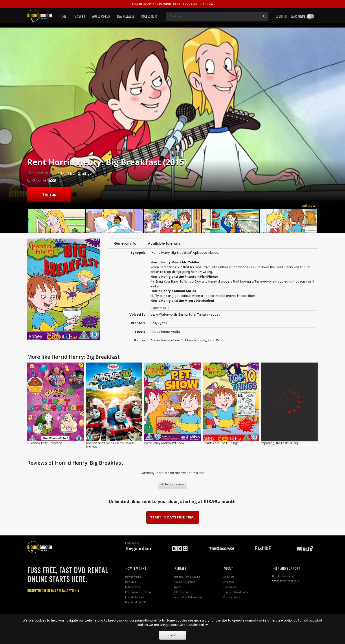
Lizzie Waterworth (164, 315)
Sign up (49, 194)
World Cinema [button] (101, 16)
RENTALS (180, 568)
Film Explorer (182, 592)
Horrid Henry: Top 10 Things (221, 443)
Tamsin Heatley (209, 315)
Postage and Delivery (138, 592)
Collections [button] (149, 16)
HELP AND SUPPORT (286, 568)
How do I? (131, 582)
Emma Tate (187, 315)
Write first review (172, 484)
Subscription (133, 587)
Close (172, 635)
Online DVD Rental (185, 582)
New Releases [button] (126, 16)
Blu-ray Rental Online (187, 577)
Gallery (309, 206)
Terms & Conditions (236, 592)
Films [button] (63, 16)
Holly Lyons (159, 323)
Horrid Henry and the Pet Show (164, 443)
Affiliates (229, 582)
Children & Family (193, 340)
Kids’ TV (214, 340)
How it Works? (134, 577)
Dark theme (298, 16)
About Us (229, 577)
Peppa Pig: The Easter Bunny (280, 443)
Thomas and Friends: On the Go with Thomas (110, 445)
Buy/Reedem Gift (136, 602)
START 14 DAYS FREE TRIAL (173, 517)
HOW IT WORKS (136, 568)
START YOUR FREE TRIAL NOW (173, 4)
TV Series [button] (79, 16)
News (178, 587)
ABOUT (228, 568)
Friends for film (134, 597)
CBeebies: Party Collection (45, 443)
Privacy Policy (232, 597)
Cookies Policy (197, 625)
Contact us (230, 587)
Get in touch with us (284, 581)
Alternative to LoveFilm (188, 597)
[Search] (213, 17)
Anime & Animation (165, 340)
